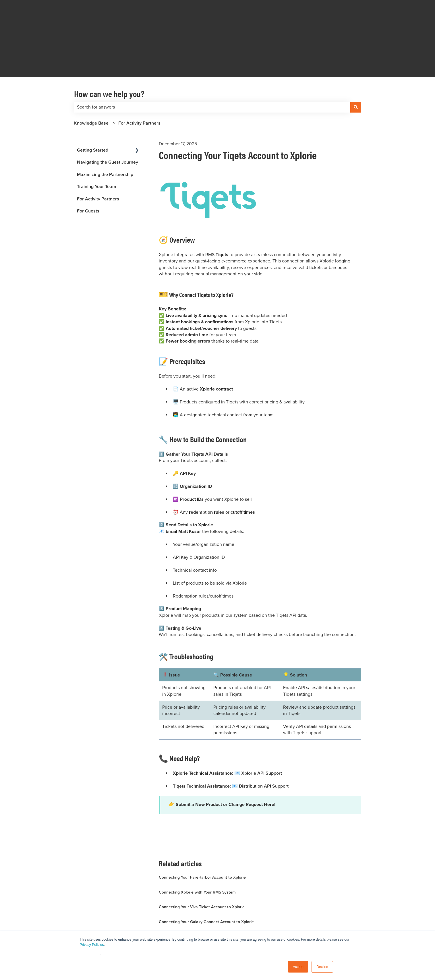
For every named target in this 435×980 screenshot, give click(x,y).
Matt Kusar (190, 492)
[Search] (356, 67)
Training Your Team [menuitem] (96, 147)
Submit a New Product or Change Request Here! (226, 765)
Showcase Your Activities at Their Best (194, 897)
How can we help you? (109, 54)
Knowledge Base (91, 83)
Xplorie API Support (262, 733)
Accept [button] (298, 967)
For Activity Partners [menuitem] (98, 159)
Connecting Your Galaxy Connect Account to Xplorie (206, 882)
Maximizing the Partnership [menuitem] (105, 135)
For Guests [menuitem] (88, 171)
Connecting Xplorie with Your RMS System (197, 853)
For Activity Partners (139, 83)
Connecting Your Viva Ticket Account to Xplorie (202, 867)
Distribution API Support (264, 746)
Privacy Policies (92, 945)
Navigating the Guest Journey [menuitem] (108, 122)
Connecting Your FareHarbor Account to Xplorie (202, 838)
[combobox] (212, 67)
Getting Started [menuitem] (93, 110)
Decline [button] (322, 967)
